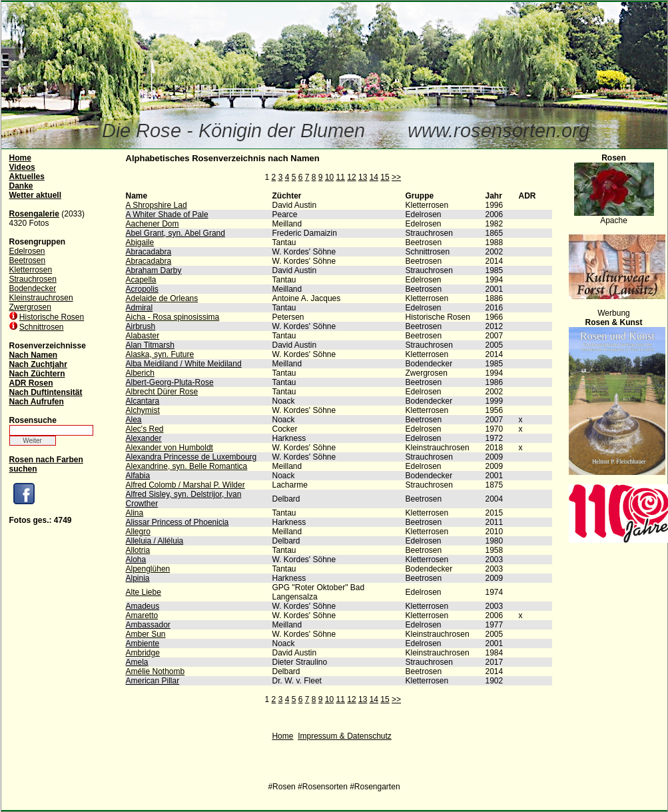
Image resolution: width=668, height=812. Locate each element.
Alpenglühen (148, 569)
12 (351, 177)
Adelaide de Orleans (162, 298)
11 (341, 177)
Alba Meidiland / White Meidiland (184, 364)
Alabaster (143, 336)
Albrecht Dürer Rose (162, 392)
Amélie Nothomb (156, 671)
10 (329, 177)
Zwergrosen (30, 307)
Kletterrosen (31, 270)
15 (385, 177)
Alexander (144, 438)
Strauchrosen (33, 279)
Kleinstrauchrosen (41, 298)
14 (374, 177)
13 (363, 177)
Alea (134, 420)
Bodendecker (33, 288)
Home (282, 736)
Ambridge (143, 653)
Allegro (138, 532)
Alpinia (138, 578)
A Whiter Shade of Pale (167, 214)
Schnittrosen (42, 327)
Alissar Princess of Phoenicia (177, 522)
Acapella (141, 280)
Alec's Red (145, 429)
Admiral (140, 308)
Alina (135, 513)
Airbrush (141, 326)
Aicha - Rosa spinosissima (173, 317)
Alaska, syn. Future (160, 354)
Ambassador (148, 625)
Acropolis (142, 289)
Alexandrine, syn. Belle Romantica (187, 466)
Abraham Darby (154, 270)
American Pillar (153, 681)
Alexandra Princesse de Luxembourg (191, 457)
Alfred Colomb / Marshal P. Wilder (185, 485)
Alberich (140, 373)
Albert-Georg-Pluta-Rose (170, 382)
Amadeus (143, 606)
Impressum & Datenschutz (345, 736)
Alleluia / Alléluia (155, 541)
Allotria (138, 550)
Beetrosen (28, 260)
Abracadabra (149, 252)
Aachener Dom (153, 224)
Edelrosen (27, 251)
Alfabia (138, 476)
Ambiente (143, 643)
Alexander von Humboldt (169, 448)
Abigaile (140, 242)
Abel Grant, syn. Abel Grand (175, 233)
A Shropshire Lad (157, 205)
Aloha (136, 560)
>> (396, 177)
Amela (137, 662)
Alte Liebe (144, 592)
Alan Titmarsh (150, 345)
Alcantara (143, 401)
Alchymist (143, 410)
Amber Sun (146, 634)
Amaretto (142, 615)
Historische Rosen (52, 317)
